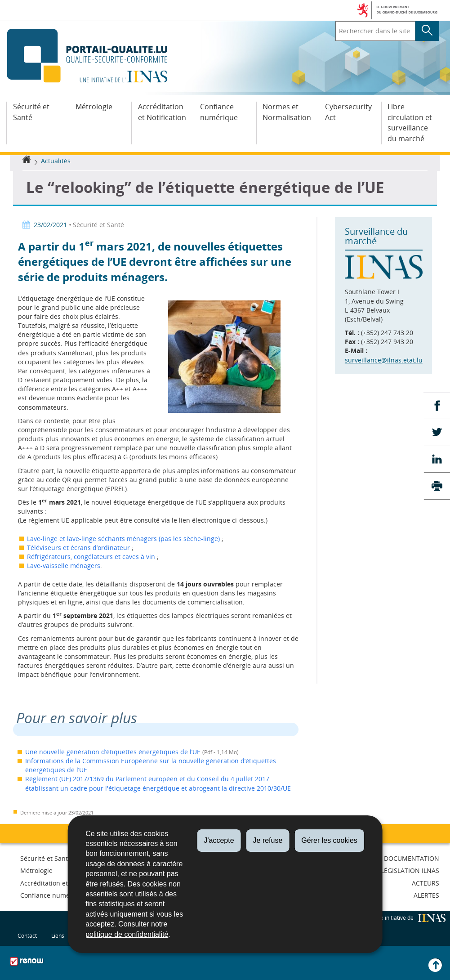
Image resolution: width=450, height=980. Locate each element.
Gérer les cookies (329, 840)
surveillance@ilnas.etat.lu (384, 360)
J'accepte (219, 840)
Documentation (412, 858)
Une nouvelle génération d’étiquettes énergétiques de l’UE (113, 752)
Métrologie (94, 107)
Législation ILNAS (410, 870)
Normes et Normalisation (287, 112)
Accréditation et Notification (162, 112)
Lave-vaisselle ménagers (64, 566)
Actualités (56, 161)
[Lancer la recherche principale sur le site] (427, 31)
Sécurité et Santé (31, 112)
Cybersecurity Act (348, 112)
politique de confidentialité (127, 934)
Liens (58, 936)
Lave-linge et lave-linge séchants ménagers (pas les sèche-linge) (124, 539)
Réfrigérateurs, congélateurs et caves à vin (92, 557)
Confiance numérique (219, 112)
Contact (27, 936)
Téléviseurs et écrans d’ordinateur (78, 548)
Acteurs (425, 883)
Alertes (426, 895)
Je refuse (268, 840)
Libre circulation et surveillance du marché (410, 123)
